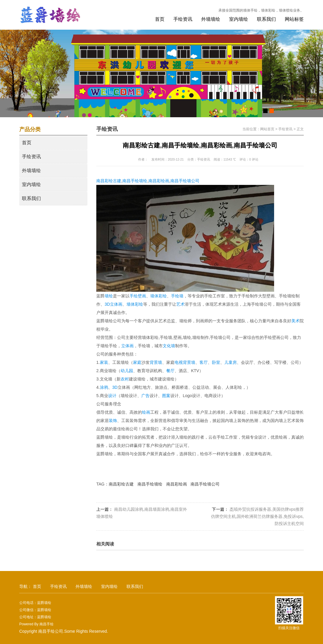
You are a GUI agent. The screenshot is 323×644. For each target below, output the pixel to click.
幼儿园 (127, 371)
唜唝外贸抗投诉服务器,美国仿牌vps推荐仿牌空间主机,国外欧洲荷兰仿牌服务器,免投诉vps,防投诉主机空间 (257, 516)
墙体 (131, 304)
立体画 (127, 346)
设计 (112, 396)
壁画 (142, 296)
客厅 (204, 362)
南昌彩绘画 (159, 181)
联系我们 (266, 19)
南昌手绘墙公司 (185, 181)
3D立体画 (113, 304)
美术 (295, 321)
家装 (104, 362)
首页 (160, 19)
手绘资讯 (183, 19)
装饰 (113, 421)
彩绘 (139, 304)
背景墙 (156, 362)
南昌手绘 (47, 624)
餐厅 (170, 371)
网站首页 (267, 129)
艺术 (180, 304)
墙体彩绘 (159, 296)
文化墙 (169, 346)
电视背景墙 (185, 362)
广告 (145, 396)
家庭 (137, 362)
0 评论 (254, 159)
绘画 (146, 412)
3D (115, 387)
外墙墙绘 (211, 19)
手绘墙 (177, 296)
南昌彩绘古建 (109, 181)
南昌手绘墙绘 (135, 181)
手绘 (134, 296)
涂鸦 (104, 387)
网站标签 (294, 19)
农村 (125, 379)
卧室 (216, 362)
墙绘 (109, 296)
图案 (166, 396)
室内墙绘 (239, 19)
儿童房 (231, 362)
